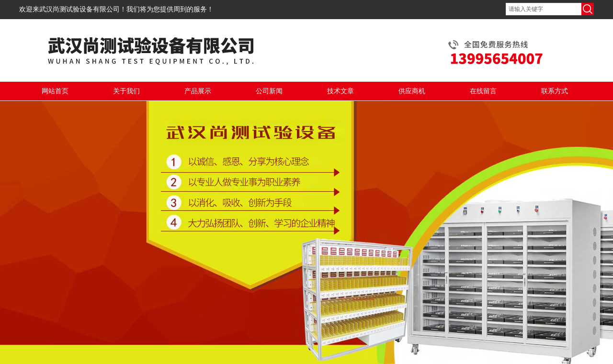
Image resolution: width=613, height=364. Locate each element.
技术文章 (341, 91)
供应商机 (412, 91)
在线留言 (483, 91)
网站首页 (55, 91)
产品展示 (198, 91)
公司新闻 (269, 91)
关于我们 (126, 91)
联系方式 (555, 91)
